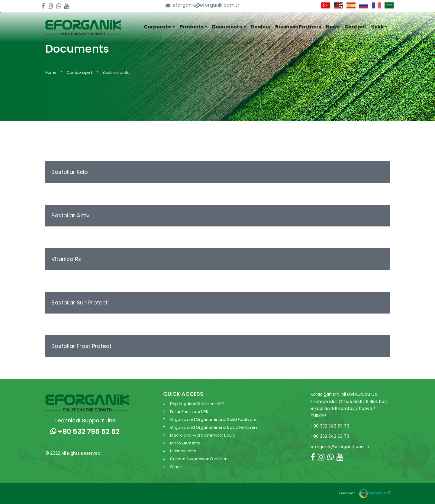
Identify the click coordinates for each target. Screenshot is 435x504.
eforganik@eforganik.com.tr (203, 5)
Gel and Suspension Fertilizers (199, 459)
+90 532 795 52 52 (85, 431)
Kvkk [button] (379, 27)
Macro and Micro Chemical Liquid (203, 435)
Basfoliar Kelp (70, 172)
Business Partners (298, 27)
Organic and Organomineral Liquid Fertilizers (214, 427)
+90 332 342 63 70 (330, 426)
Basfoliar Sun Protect (80, 302)
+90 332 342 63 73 (330, 436)
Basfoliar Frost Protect (81, 346)
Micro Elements (185, 443)
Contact (355, 27)
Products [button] (193, 27)
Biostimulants (183, 451)
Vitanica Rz (66, 259)
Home (51, 72)
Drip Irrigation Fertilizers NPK (197, 404)
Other (176, 467)
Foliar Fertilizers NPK (189, 412)
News (333, 27)
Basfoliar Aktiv (70, 215)
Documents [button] (229, 27)
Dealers (261, 27)
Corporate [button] (159, 27)
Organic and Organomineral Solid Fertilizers (213, 419)
